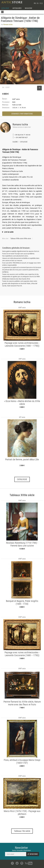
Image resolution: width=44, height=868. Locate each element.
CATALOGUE (5, 8)
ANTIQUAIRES (17, 8)
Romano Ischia (20, 124)
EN (38, 3)
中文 (41, 3)
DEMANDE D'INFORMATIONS (22, 114)
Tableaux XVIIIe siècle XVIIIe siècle (21, 238)
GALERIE (15, 142)
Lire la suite (9, 232)
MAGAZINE (29, 8)
